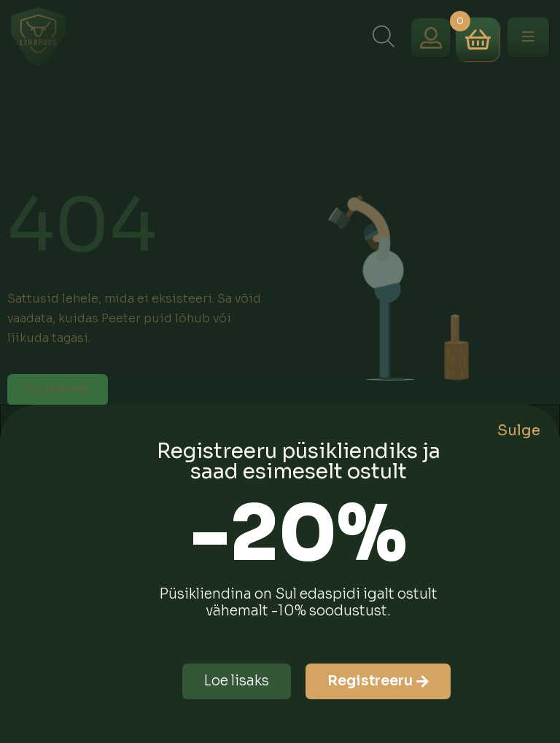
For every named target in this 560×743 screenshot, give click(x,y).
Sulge (519, 431)
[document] (280, 371)
